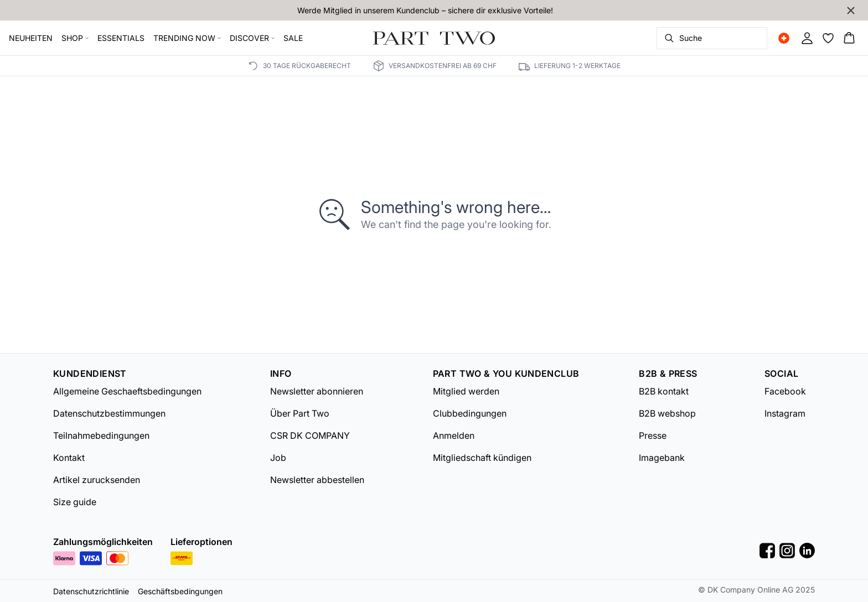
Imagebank (662, 458)
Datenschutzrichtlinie (91, 591)
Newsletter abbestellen (317, 480)
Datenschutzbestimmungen (109, 413)
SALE (293, 38)
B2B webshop (667, 413)
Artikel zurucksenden (97, 480)
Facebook (785, 391)
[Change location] (784, 38)
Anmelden (454, 435)
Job (278, 458)
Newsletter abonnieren (317, 391)
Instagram (785, 413)
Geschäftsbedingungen (180, 591)
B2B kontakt (664, 391)
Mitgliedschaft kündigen (482, 458)
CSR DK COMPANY (310, 435)
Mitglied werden (466, 391)
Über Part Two (300, 413)
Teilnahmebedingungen (101, 435)
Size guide (75, 502)
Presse (653, 435)
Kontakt (69, 458)
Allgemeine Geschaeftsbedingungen (127, 391)
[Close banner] (851, 11)
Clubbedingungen (470, 413)
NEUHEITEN (31, 38)
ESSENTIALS (121, 38)
